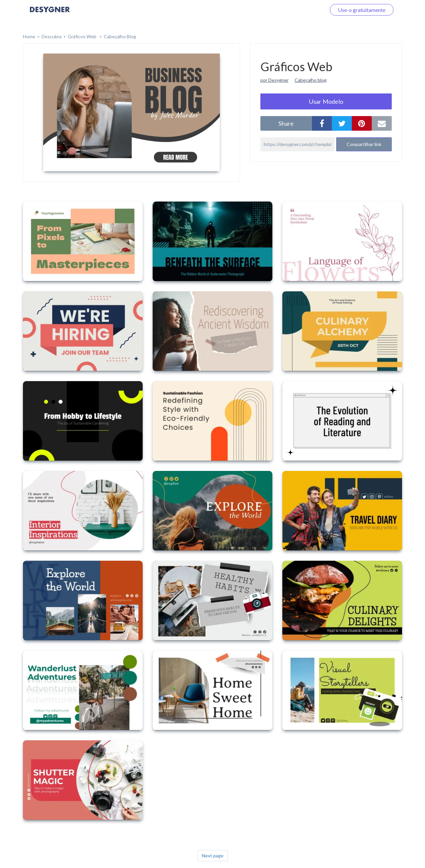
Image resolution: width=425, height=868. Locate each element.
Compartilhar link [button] (364, 144)
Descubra (52, 36)
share (286, 123)
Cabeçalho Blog (120, 36)
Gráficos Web (83, 36)
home (29, 36)
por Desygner (275, 80)
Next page (213, 856)
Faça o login (305, 10)
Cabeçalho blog (311, 80)
